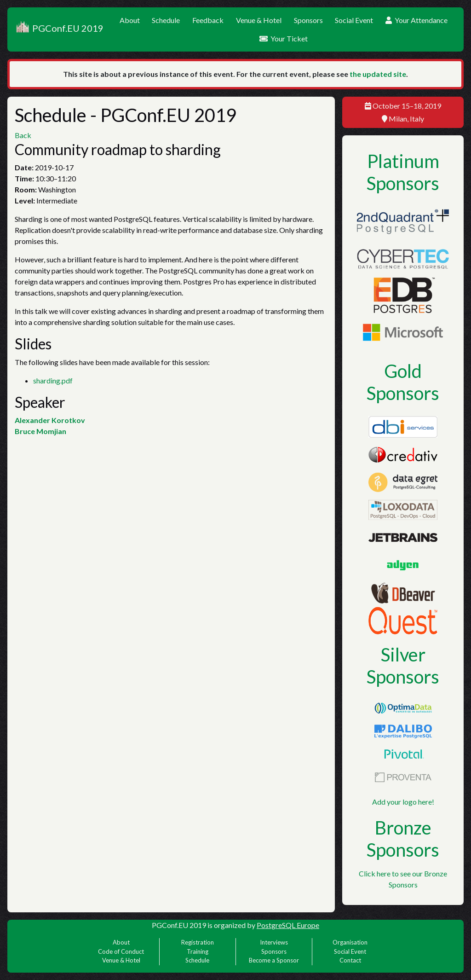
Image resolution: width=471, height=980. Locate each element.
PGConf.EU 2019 (59, 29)
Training (198, 951)
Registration (198, 942)
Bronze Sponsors (403, 839)
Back (23, 135)
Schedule (166, 20)
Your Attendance (416, 20)
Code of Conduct (121, 951)
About (130, 20)
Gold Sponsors (403, 382)
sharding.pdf (53, 380)
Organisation (350, 942)
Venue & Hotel (259, 20)
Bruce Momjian (40, 431)
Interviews (274, 942)
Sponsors (308, 20)
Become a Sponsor (274, 960)
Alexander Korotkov (50, 420)
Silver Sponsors (403, 666)
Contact (350, 960)
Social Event (354, 20)
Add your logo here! (403, 802)
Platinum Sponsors (403, 172)
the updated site (378, 74)
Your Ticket (284, 38)
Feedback (208, 20)
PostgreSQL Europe (288, 925)
